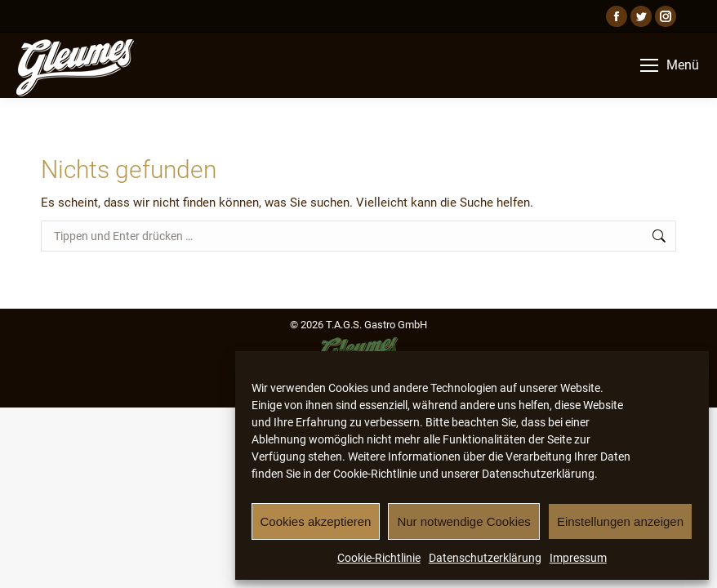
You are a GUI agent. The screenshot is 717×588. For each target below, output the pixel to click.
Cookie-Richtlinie (379, 558)
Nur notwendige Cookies (463, 521)
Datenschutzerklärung (485, 558)
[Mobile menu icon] (670, 65)
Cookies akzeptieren (316, 521)
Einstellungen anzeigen (620, 521)
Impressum (578, 558)
